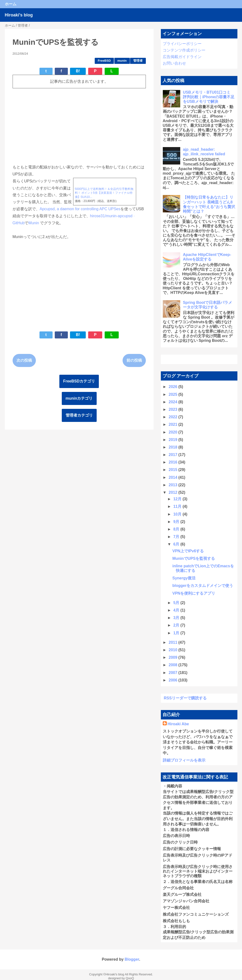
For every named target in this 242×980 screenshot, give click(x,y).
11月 (178, 506)
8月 (177, 529)
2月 (177, 625)
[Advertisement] (79, 126)
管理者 (138, 61)
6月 (177, 544)
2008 (173, 665)
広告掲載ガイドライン (182, 57)
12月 (178, 499)
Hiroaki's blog (19, 15)
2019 (173, 440)
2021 (173, 424)
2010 (173, 650)
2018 (173, 447)
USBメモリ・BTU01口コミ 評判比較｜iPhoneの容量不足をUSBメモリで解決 (209, 97)
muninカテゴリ (79, 398)
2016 (173, 462)
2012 (173, 492)
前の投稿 (134, 360)
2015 (173, 470)
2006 (173, 680)
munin (122, 61)
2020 (173, 432)
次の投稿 (24, 360)
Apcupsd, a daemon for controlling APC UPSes (80, 209)
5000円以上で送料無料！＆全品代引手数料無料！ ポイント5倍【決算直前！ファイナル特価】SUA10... (104, 193)
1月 (177, 633)
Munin (34, 223)
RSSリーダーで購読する (185, 698)
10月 (178, 514)
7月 (177, 537)
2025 (173, 394)
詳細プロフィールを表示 (184, 760)
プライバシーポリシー (182, 44)
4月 (177, 610)
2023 (173, 409)
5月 (177, 603)
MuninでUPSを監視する (194, 558)
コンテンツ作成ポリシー (184, 50)
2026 (173, 387)
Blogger (132, 959)
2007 (173, 673)
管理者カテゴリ (79, 415)
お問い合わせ (174, 63)
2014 (173, 477)
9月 (177, 522)
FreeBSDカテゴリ (79, 381)
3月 (177, 618)
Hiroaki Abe (178, 724)
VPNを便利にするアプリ (194, 593)
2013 (173, 485)
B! (78, 71)
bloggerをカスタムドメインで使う (203, 586)
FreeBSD (104, 61)
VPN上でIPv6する (188, 551)
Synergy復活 (184, 578)
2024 (173, 402)
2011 (173, 642)
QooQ (130, 978)
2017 (173, 455)
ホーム (11, 4)
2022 (173, 417)
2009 (173, 657)
